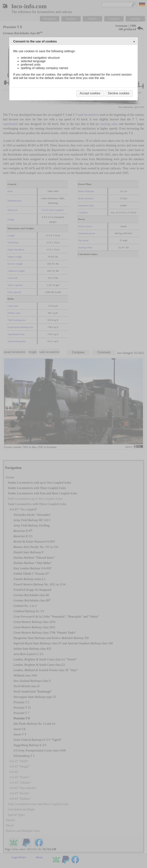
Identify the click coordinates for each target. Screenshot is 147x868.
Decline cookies (119, 93)
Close (134, 42)
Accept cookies (90, 93)
